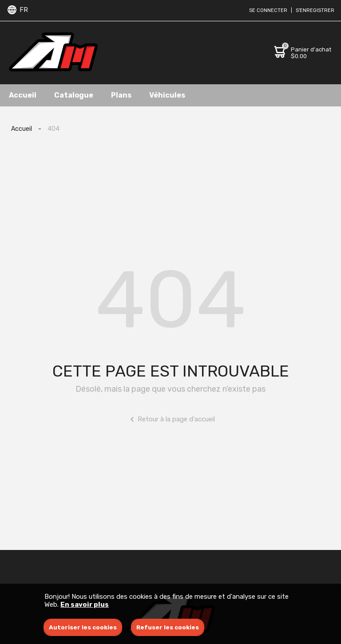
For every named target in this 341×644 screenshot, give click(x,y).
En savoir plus (85, 605)
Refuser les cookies (168, 627)
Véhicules (167, 95)
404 (54, 129)
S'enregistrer (315, 10)
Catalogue (74, 95)
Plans (121, 95)
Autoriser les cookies (83, 627)
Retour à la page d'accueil (171, 419)
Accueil (23, 95)
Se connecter (268, 10)
